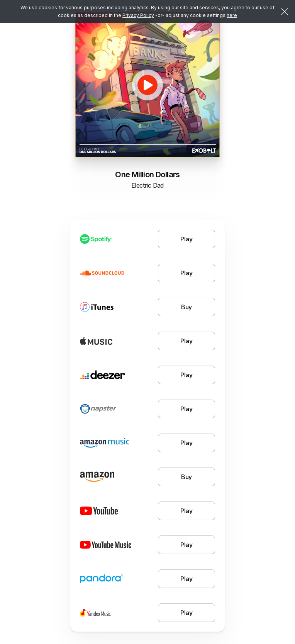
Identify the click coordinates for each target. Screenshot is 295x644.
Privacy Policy (138, 15)
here (232, 15)
